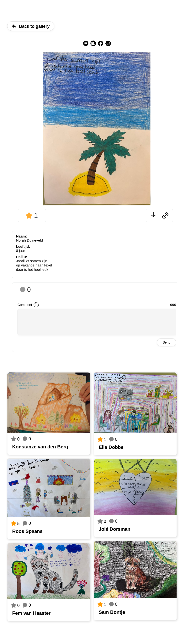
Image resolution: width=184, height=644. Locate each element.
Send (167, 342)
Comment (25, 305)
